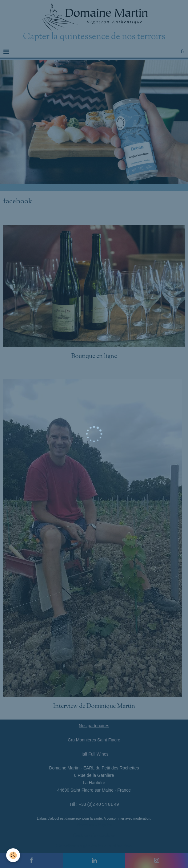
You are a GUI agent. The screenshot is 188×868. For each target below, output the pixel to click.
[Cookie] (13, 855)
